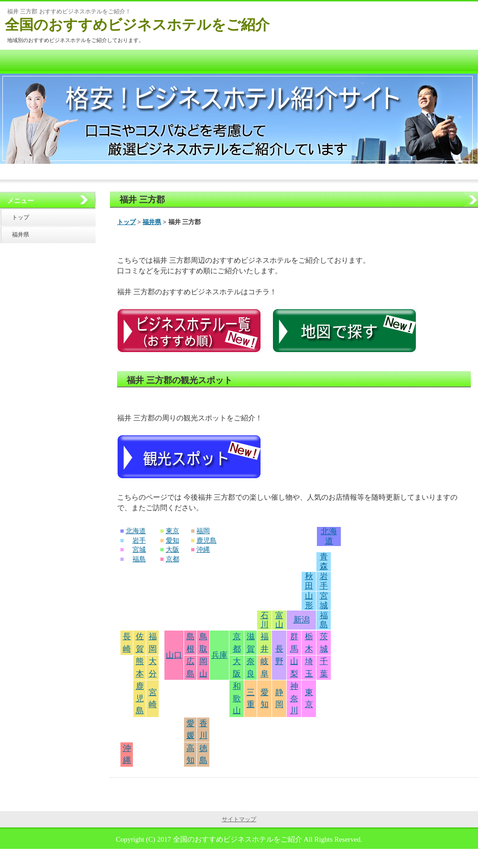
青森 (324, 562)
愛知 (173, 541)
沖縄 (203, 550)
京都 (173, 559)
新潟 (302, 620)
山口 (174, 655)
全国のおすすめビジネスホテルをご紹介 (137, 25)
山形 (309, 601)
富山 (279, 620)
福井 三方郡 (142, 200)
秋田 (309, 581)
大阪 (173, 550)
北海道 (136, 531)
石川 (265, 620)
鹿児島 (206, 541)
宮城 (139, 550)
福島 (139, 559)
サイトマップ (239, 819)
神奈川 (294, 698)
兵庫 (219, 655)
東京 (173, 531)
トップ (126, 222)
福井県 (152, 222)
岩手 (139, 541)
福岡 (203, 531)
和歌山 (237, 698)
